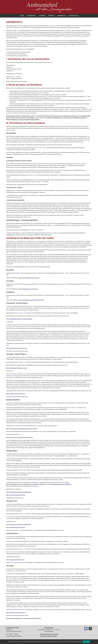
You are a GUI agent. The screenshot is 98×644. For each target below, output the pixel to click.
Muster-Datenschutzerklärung (14, 618)
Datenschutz (73, 16)
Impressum (61, 16)
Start (22, 16)
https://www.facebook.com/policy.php (29, 278)
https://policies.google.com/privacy (28, 289)
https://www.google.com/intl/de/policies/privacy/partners (22, 429)
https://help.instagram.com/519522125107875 (31, 300)
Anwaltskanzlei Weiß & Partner (33, 618)
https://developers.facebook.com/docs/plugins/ (19, 319)
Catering (42, 16)
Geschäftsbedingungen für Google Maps (61, 484)
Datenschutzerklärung (77, 642)
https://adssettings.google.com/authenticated (19, 492)
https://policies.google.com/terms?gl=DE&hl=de (32, 484)
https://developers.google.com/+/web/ (17, 368)
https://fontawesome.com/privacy (15, 560)
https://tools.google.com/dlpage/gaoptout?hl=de (19, 437)
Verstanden (86, 642)
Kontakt (51, 16)
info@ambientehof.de (16, 636)
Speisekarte (31, 16)
